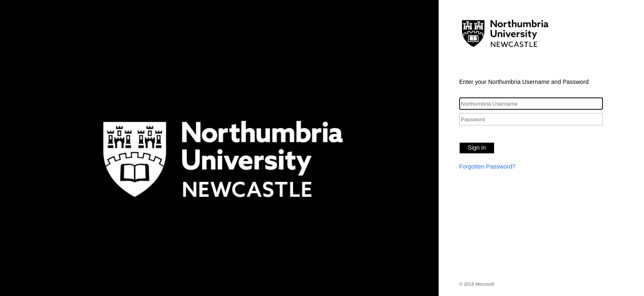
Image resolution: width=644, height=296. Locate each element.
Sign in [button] (477, 148)
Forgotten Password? (487, 166)
